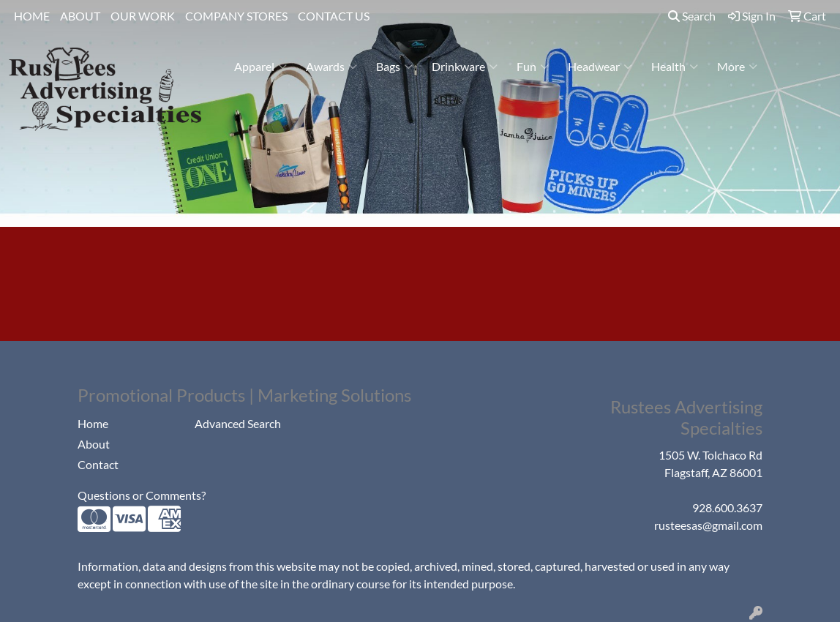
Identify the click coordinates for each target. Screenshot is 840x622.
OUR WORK (143, 16)
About (94, 444)
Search (692, 16)
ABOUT (80, 16)
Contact (98, 464)
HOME (32, 16)
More (737, 67)
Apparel (260, 67)
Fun (533, 67)
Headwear (600, 67)
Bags (394, 67)
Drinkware (465, 67)
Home (93, 423)
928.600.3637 (727, 507)
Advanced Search (238, 423)
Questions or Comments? (142, 495)
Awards (331, 67)
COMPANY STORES (236, 16)
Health (675, 67)
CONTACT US (334, 16)
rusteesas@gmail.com (708, 525)
